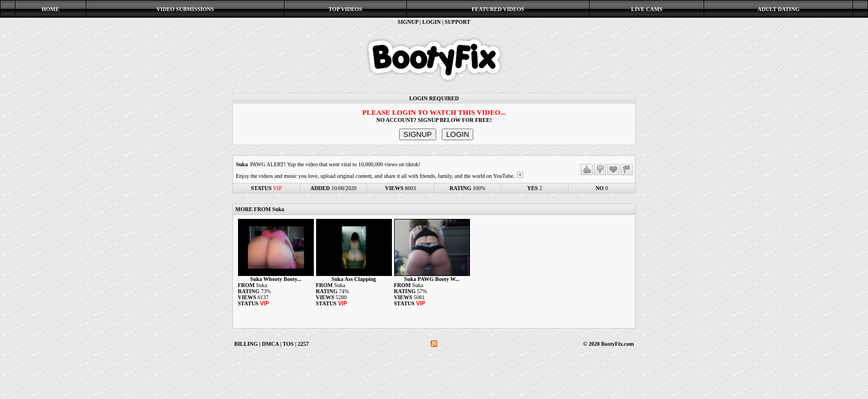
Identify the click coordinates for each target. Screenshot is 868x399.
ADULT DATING (779, 9)
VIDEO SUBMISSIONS (185, 9)
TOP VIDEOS (346, 9)
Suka (242, 164)
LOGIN (432, 22)
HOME (50, 9)
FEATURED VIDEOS (498, 9)
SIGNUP (408, 22)
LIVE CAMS (647, 9)
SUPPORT (457, 22)
